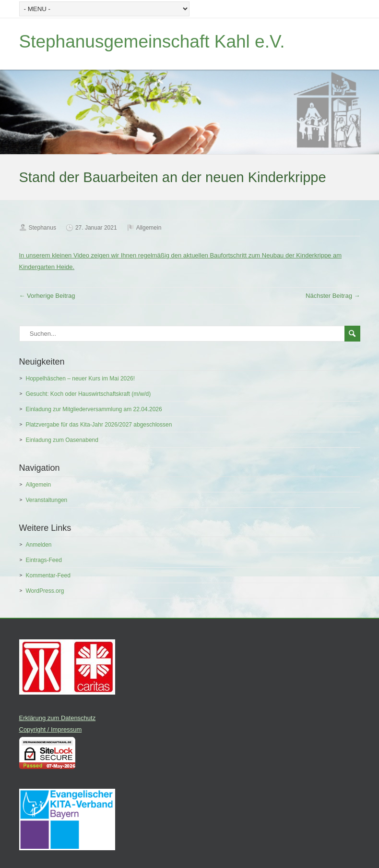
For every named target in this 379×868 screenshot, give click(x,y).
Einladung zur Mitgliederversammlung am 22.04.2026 (94, 409)
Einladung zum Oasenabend (62, 440)
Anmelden (39, 545)
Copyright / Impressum (51, 729)
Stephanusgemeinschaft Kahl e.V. (152, 42)
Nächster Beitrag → (333, 296)
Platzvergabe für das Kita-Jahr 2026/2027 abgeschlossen (99, 425)
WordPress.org (45, 591)
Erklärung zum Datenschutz (58, 718)
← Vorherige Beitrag (47, 296)
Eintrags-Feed (44, 560)
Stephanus (42, 228)
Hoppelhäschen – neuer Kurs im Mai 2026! (80, 379)
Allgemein (149, 228)
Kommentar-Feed (48, 575)
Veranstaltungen (47, 500)
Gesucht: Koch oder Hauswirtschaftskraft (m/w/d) (89, 394)
